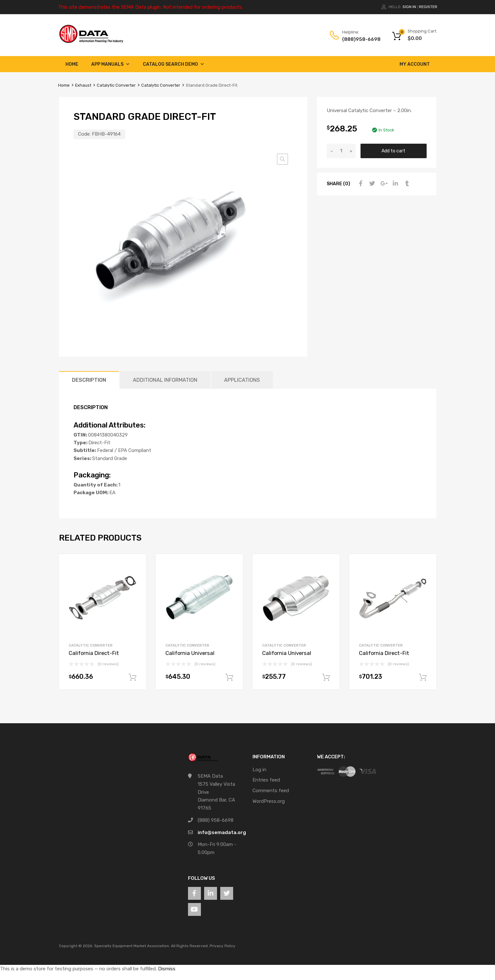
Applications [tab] (242, 380)
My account (415, 64)
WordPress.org (269, 801)
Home (72, 64)
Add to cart (393, 151)
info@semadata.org (222, 832)
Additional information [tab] (165, 380)
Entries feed (266, 780)
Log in (259, 770)
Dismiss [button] (167, 969)
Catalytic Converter (116, 85)
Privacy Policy (223, 946)
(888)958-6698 (358, 39)
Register (428, 7)
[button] (282, 159)
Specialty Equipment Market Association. (132, 946)
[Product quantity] (341, 151)
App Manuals (111, 64)
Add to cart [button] (133, 677)
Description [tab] (89, 380)
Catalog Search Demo (174, 64)
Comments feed (271, 791)
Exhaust (83, 85)
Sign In (409, 7)
